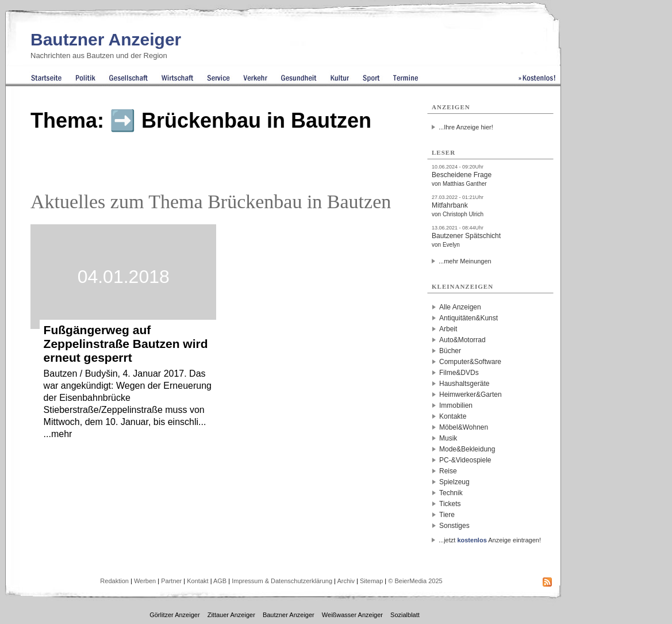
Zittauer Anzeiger (231, 615)
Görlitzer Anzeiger (174, 615)
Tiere (447, 515)
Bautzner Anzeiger (106, 39)
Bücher (450, 351)
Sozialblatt (405, 615)
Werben (145, 581)
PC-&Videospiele (465, 460)
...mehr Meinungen (465, 261)
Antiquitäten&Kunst (469, 318)
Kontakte (453, 416)
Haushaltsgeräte (464, 384)
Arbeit (448, 329)
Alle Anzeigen (460, 307)
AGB (220, 581)
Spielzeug (454, 482)
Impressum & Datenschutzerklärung (282, 581)
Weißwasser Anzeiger (352, 615)
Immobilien (456, 405)
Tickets (450, 504)
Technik (451, 493)
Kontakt (197, 581)
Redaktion (114, 581)
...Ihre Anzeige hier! (466, 127)
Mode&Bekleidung (467, 449)
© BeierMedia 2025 (415, 581)
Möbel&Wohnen (464, 427)
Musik (448, 438)
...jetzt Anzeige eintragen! (490, 540)
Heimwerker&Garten (471, 395)
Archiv (346, 581)
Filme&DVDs (459, 373)
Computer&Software (470, 362)
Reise (448, 471)
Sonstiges (454, 526)
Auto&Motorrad (462, 340)
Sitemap (371, 581)
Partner (171, 581)
